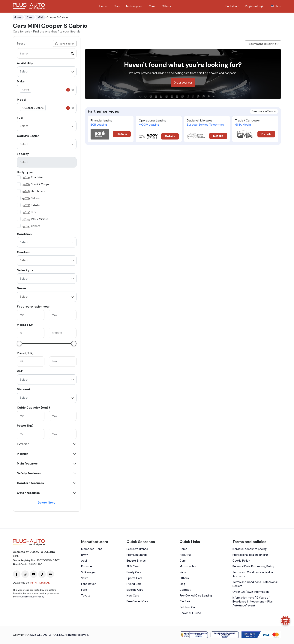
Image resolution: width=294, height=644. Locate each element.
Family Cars (134, 572)
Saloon (31, 199)
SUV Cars (133, 566)
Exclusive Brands (137, 549)
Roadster (32, 178)
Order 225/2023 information (251, 592)
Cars (117, 6)
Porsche (87, 566)
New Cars (133, 596)
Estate (31, 205)
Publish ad (232, 6)
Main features (27, 464)
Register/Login (255, 6)
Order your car (183, 83)
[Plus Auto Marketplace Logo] (29, 6)
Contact (185, 590)
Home (103, 6)
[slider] (19, 343)
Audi (84, 561)
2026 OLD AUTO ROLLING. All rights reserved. (59, 635)
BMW (85, 555)
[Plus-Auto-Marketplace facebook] (17, 574)
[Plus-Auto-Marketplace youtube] (34, 574)
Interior (22, 454)
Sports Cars (134, 578)
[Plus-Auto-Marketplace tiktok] (42, 574)
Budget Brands (136, 561)
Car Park (185, 601)
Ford (84, 590)
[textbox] (49, 90)
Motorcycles (134, 6)
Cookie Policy (241, 561)
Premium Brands (137, 555)
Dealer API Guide (190, 613)
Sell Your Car (188, 607)
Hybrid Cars (134, 584)
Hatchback (33, 192)
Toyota (86, 596)
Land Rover (88, 584)
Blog (182, 584)
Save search (65, 44)
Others (166, 6)
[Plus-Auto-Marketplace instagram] (25, 574)
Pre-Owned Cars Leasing (196, 596)
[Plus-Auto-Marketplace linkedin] (50, 574)
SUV (29, 212)
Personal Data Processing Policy (253, 566)
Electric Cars (135, 590)
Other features (28, 493)
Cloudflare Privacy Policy (30, 597)
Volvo (85, 578)
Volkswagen (89, 572)
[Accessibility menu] (286, 621)
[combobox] (47, 72)
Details (122, 134)
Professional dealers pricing (250, 555)
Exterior (23, 444)
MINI (40, 17)
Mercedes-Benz (92, 549)
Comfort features (30, 483)
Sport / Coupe (36, 185)
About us (186, 555)
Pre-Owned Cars (137, 601)
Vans (152, 6)
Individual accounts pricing (250, 549)
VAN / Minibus (35, 219)
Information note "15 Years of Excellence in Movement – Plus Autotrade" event (253, 602)
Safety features (29, 473)
